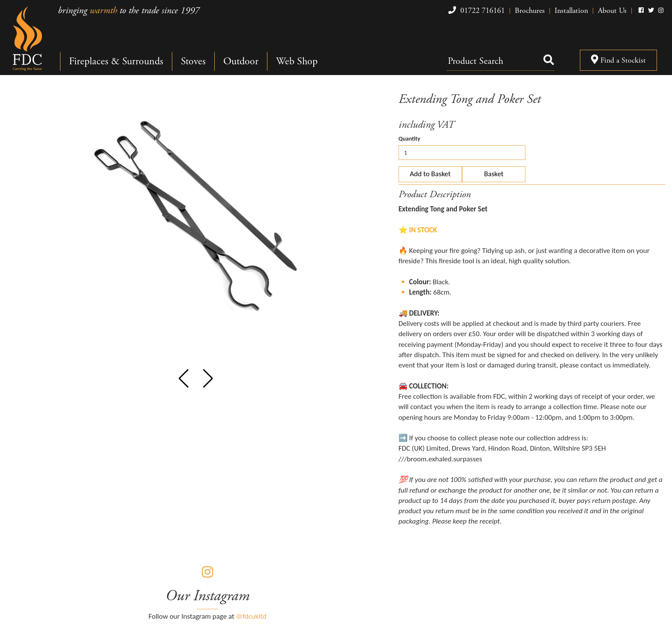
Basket (494, 174)
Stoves (193, 61)
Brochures (530, 11)
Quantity (409, 139)
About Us (612, 11)
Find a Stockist (618, 60)
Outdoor (241, 61)
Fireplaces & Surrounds (116, 61)
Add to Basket (430, 174)
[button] (184, 379)
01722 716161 (475, 11)
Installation (571, 11)
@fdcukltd (251, 616)
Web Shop (297, 61)
